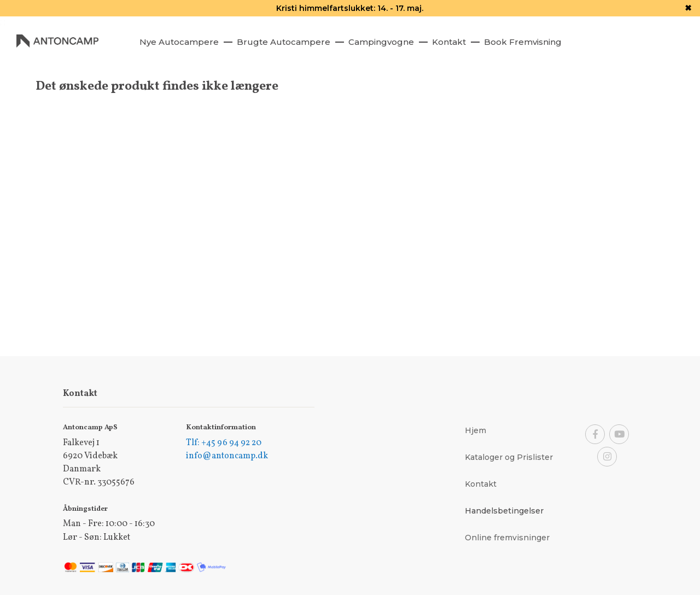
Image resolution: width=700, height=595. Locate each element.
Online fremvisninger (507, 538)
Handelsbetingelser (504, 511)
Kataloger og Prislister (509, 457)
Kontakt (481, 484)
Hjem (476, 430)
